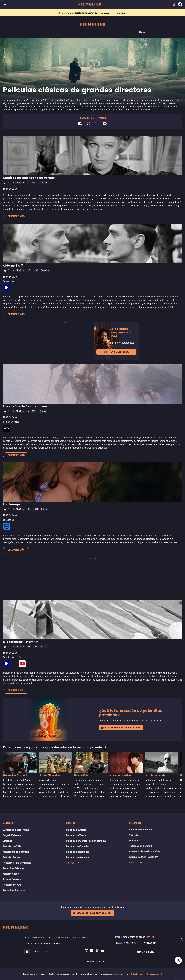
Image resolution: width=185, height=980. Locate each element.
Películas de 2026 (12, 846)
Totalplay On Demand (140, 846)
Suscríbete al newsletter (121, 728)
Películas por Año (12, 885)
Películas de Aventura (78, 857)
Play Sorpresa (116, 352)
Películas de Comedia (77, 846)
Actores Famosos (12, 879)
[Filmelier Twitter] (97, 951)
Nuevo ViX (134, 841)
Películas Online (11, 857)
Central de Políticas (135, 974)
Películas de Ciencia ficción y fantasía (86, 841)
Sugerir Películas (12, 835)
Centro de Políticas (80, 937)
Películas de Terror (76, 835)
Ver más (73, 863)
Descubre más (16, 216)
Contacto (57, 943)
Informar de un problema (37, 943)
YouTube (134, 835)
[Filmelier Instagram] (86, 951)
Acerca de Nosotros (34, 937)
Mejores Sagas (11, 874)
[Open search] (178, 960)
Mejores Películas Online (16, 852)
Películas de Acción (76, 830)
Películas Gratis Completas (17, 863)
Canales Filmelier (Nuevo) (17, 830)
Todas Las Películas (13, 868)
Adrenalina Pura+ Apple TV (143, 857)
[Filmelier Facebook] (92, 951)
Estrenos (8, 841)
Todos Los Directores (14, 890)
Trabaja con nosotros (57, 937)
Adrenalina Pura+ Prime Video (145, 852)
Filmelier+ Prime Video (141, 830)
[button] (46, 951)
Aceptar (155, 974)
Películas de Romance (78, 852)
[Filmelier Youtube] (102, 951)
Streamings (135, 823)
